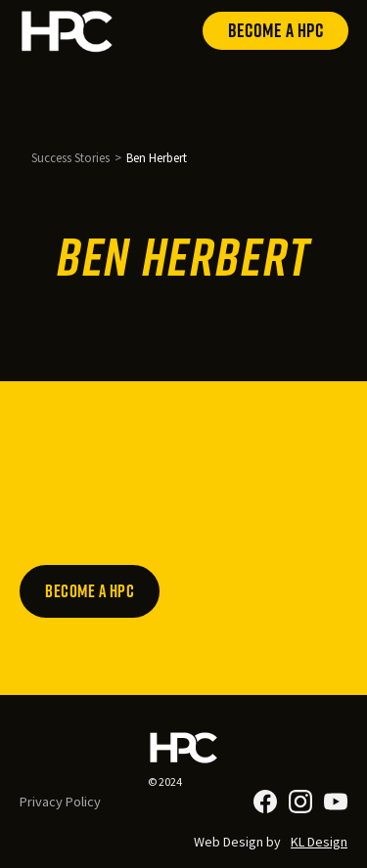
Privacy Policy (60, 802)
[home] (68, 31)
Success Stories (70, 157)
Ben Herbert (157, 157)
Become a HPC (275, 30)
